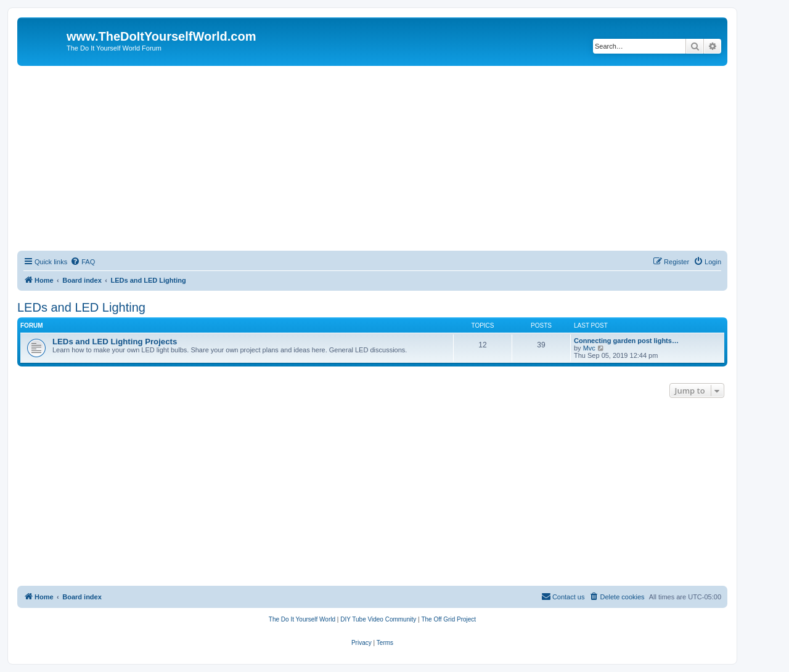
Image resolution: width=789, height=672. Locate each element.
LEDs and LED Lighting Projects (115, 342)
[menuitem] (83, 262)
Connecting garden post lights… (626, 341)
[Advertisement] (372, 158)
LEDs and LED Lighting (81, 307)
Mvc (589, 348)
